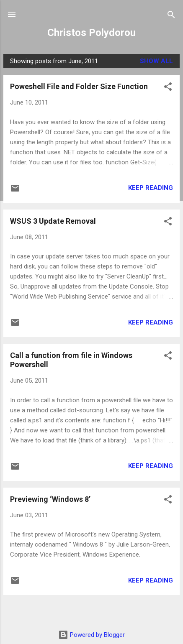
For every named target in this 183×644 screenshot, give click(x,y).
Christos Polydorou (91, 33)
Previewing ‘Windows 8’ (50, 499)
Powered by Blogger (91, 635)
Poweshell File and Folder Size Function (79, 86)
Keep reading (151, 188)
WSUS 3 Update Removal (53, 221)
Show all (156, 61)
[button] (168, 87)
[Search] (171, 15)
